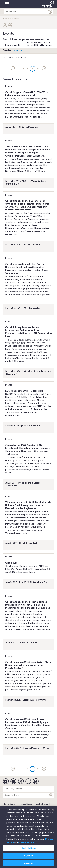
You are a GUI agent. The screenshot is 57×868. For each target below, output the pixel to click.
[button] (5, 26)
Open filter (18, 50)
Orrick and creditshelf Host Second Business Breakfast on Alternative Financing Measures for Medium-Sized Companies (27, 269)
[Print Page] (10, 26)
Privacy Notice (26, 804)
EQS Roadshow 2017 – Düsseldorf (24, 391)
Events (9, 86)
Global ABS (11, 563)
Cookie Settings (29, 850)
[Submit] (50, 12)
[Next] (44, 68)
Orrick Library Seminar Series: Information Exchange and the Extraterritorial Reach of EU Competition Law (28, 332)
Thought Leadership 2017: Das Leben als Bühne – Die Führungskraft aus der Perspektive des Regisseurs (28, 506)
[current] (13, 68)
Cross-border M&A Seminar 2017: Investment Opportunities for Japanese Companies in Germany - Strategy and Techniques (28, 450)
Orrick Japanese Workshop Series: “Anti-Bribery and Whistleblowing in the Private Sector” (28, 665)
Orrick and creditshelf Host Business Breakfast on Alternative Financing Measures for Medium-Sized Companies (28, 605)
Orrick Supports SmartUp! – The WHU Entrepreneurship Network (27, 94)
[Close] (53, 812)
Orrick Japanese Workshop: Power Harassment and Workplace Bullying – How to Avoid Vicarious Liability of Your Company (28, 724)
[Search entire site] (26, 795)
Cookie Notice (42, 804)
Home (6, 19)
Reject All (28, 857)
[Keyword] (51, 795)
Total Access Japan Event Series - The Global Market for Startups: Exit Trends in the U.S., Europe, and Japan (28, 150)
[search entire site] (26, 12)
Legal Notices (10, 804)
